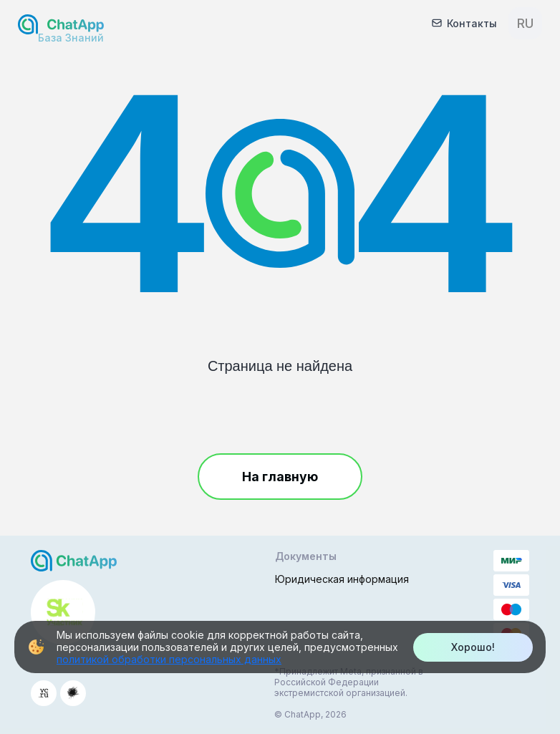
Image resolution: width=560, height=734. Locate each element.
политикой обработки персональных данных (169, 659)
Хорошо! (473, 647)
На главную (280, 477)
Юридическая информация (342, 579)
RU (525, 23)
